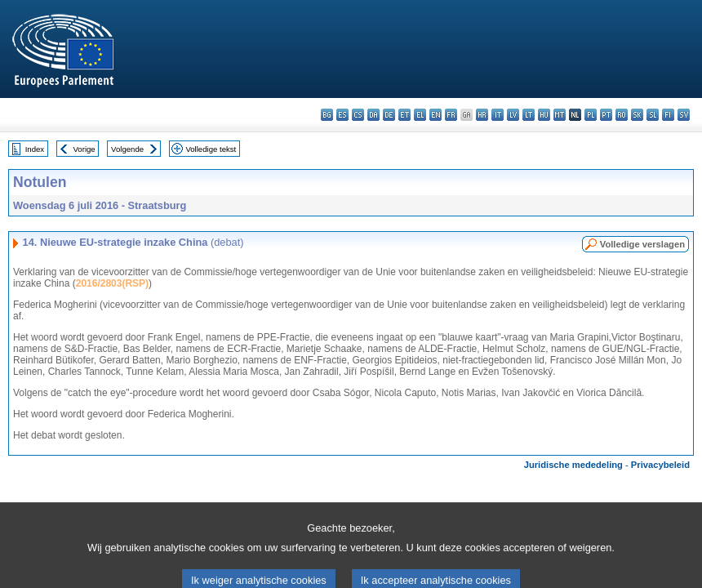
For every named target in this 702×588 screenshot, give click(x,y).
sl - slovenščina (653, 115)
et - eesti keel (404, 115)
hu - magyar (544, 115)
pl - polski (591, 115)
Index (35, 149)
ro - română (622, 115)
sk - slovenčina (637, 115)
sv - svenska (684, 115)
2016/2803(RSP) (112, 283)
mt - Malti (560, 115)
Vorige (84, 149)
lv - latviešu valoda (513, 115)
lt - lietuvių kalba (529, 115)
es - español (342, 115)
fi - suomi (668, 115)
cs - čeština (358, 115)
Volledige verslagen (642, 244)
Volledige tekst (211, 149)
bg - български (327, 115)
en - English (435, 115)
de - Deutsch (389, 115)
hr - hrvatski (482, 115)
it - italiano (498, 115)
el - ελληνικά (420, 115)
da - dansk (373, 115)
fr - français (451, 115)
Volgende (127, 149)
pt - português (606, 115)
